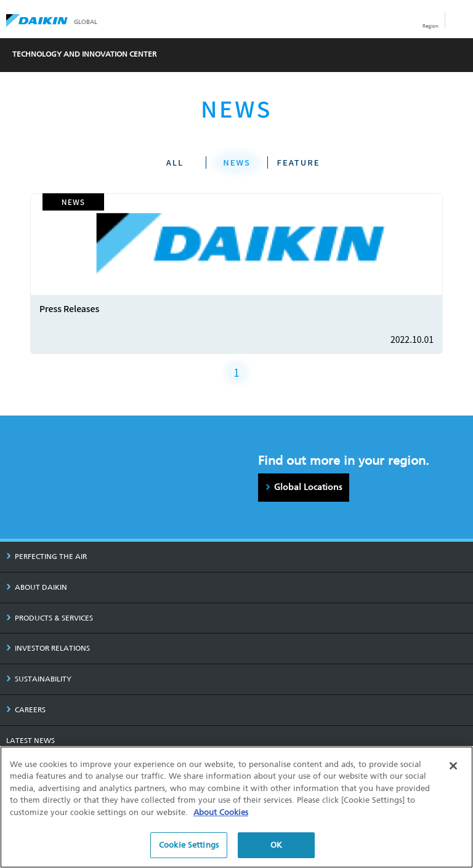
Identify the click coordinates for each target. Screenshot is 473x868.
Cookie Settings (189, 845)
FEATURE (299, 162)
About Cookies (221, 812)
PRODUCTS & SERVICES (50, 618)
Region (431, 26)
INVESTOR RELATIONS (48, 648)
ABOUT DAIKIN (37, 587)
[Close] (453, 766)
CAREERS (26, 710)
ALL (175, 162)
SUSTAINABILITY (39, 679)
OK (276, 845)
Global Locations (308, 487)
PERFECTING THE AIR (46, 557)
